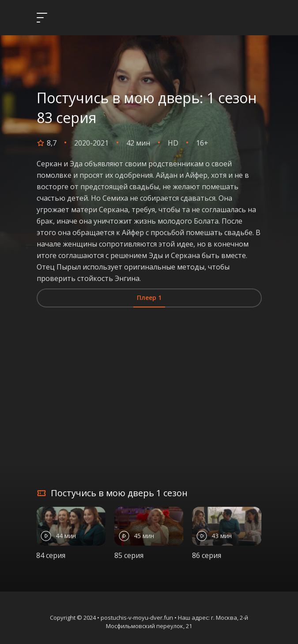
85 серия (129, 555)
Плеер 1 (149, 298)
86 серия (207, 555)
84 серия (51, 555)
